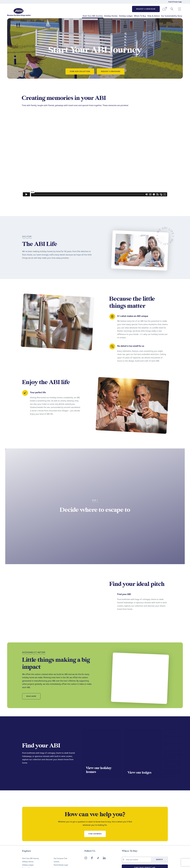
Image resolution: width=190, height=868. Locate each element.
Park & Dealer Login (175, 2)
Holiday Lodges (126, 16)
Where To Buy (140, 16)
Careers (56, 862)
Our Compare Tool (60, 858)
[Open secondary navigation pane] (180, 9)
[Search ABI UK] (172, 9)
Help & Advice (154, 16)
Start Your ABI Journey (93, 16)
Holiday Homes (111, 16)
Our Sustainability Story (172, 16)
